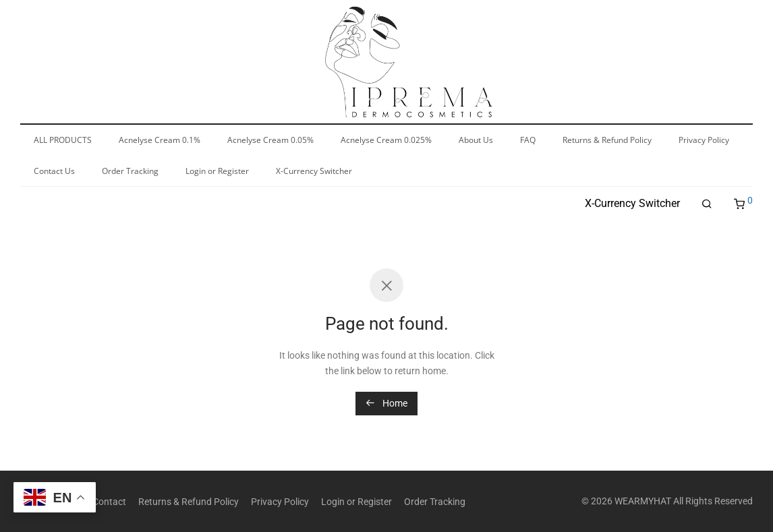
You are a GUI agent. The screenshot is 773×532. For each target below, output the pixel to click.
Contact (109, 502)
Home (386, 403)
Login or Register (356, 502)
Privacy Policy (280, 502)
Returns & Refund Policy (189, 502)
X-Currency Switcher (632, 203)
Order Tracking (435, 502)
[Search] (707, 204)
